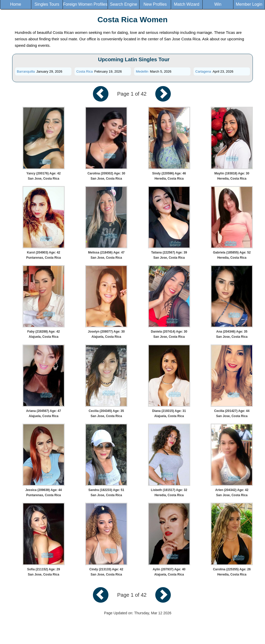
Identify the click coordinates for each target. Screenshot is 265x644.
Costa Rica (85, 71)
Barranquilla (26, 71)
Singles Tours (47, 4)
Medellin (142, 71)
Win (218, 4)
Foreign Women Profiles (85, 4)
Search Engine (124, 4)
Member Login (249, 4)
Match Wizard (187, 4)
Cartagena (203, 71)
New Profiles (155, 4)
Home (16, 4)
